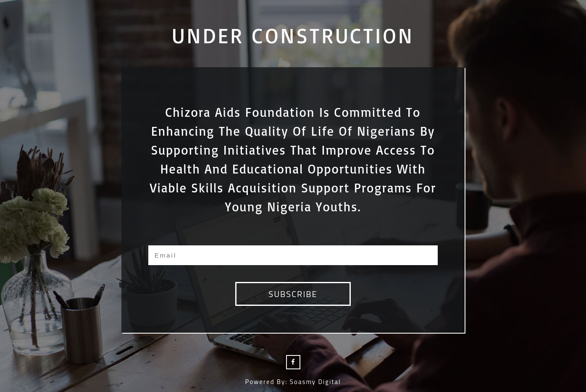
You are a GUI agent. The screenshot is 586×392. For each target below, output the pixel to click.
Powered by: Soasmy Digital (293, 382)
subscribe (293, 294)
